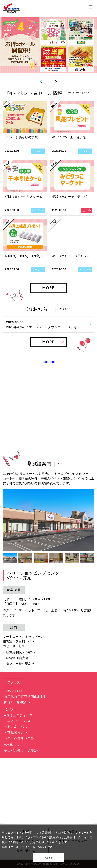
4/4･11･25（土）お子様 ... (71, 137)
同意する (48, 858)
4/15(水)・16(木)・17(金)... (24, 256)
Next (56, 82)
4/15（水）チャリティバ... (71, 197)
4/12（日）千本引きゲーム (24, 197)
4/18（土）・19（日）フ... (71, 256)
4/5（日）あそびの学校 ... (25, 137)
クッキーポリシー (22, 847)
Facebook (48, 362)
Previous (41, 82)
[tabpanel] (49, 520)
